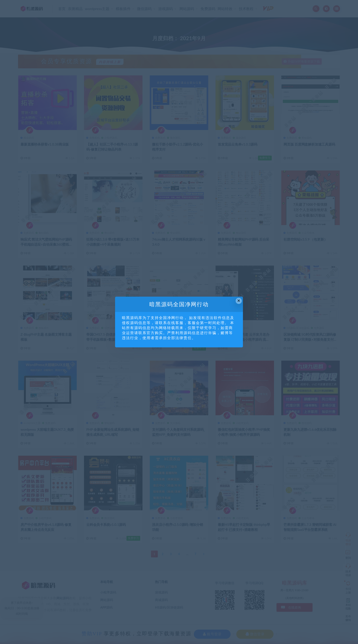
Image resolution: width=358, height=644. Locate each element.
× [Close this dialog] (239, 301)
